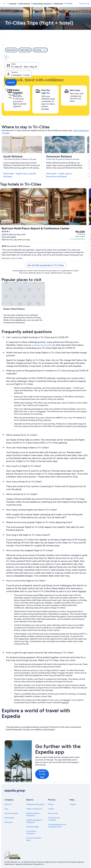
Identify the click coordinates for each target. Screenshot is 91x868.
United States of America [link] (42, 3)
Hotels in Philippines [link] (34, 809)
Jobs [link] (6, 809)
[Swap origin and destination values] (46, 57)
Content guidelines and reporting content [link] (57, 826)
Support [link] (73, 804)
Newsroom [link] (9, 822)
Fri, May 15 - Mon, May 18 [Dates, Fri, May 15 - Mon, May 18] (24, 67)
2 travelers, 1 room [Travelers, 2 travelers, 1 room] (59, 67)
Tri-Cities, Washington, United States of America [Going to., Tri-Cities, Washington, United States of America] (69, 58)
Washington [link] (59, 3)
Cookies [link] (51, 809)
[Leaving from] (25, 57)
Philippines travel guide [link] (35, 804)
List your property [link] (11, 813)
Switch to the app (42, 774)
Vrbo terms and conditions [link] (54, 819)
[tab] (23, 41)
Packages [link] (13, 3)
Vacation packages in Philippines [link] (34, 821)
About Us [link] (8, 804)
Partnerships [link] (9, 818)
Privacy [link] (51, 804)
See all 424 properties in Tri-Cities (46, 265)
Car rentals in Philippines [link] (31, 832)
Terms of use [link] (53, 813)
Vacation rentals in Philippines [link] (33, 814)
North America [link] (24, 3)
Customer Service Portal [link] (42, 345)
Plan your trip (84, 3)
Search (80, 66)
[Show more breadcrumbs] (4, 3)
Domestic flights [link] (32, 827)
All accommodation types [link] (34, 839)
